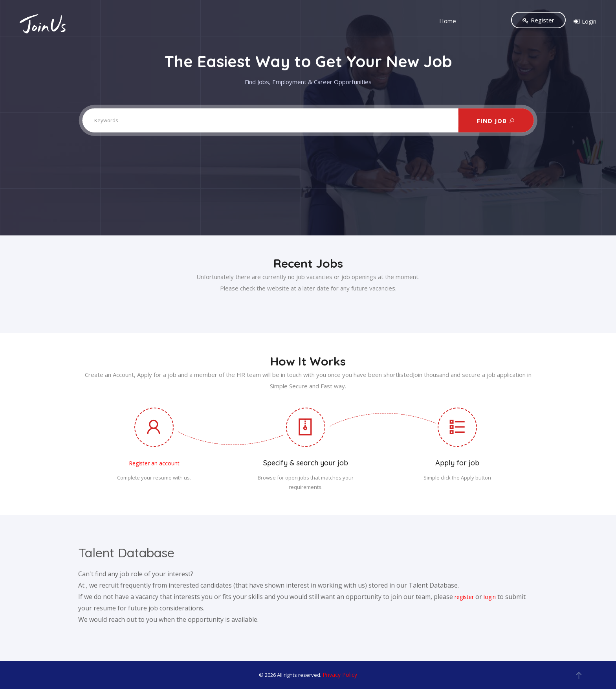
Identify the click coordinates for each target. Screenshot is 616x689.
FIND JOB (496, 120)
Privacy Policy (340, 675)
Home (448, 21)
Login (585, 22)
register (464, 597)
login (490, 597)
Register (538, 20)
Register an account (154, 463)
